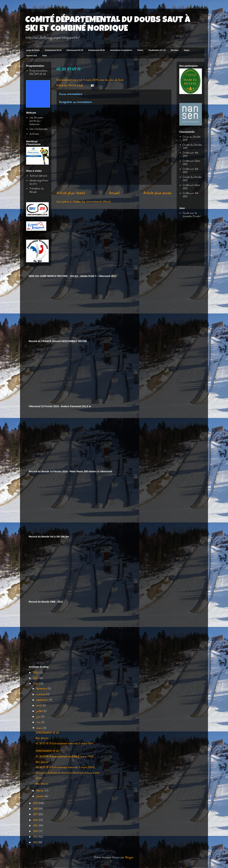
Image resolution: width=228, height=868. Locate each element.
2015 (36, 826)
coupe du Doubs (33, 50)
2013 (36, 837)
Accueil (114, 193)
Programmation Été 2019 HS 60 (38, 72)
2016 (36, 820)
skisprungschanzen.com (39, 182)
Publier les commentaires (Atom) (92, 202)
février (41, 791)
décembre (42, 689)
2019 (36, 803)
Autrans (34, 134)
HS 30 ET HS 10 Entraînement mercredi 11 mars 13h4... (65, 743)
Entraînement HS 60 (96, 50)
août (40, 706)
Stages (187, 50)
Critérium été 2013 (190, 171)
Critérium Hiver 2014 (192, 163)
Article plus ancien (157, 193)
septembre (43, 700)
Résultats (175, 50)
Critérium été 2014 (190, 154)
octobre (41, 694)
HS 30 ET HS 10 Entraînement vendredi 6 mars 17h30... (65, 757)
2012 (36, 842)
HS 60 (39, 778)
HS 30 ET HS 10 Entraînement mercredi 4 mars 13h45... (66, 767)
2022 (36, 673)
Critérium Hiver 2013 (192, 187)
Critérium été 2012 (190, 195)
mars (40, 728)
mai (39, 722)
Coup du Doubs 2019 (192, 138)
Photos (140, 50)
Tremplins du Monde (37, 190)
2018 (36, 809)
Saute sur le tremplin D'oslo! (192, 215)
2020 (36, 684)
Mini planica (42, 738)
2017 (36, 814)
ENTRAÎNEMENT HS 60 (47, 733)
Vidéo (45, 56)
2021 (36, 678)
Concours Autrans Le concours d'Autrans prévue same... (68, 773)
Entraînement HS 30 (75, 50)
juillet (40, 711)
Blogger (129, 857)
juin (39, 717)
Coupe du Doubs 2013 (192, 179)
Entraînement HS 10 (53, 50)
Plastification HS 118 (157, 50)
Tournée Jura (32, 56)
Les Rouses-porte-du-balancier (37, 121)
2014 (36, 831)
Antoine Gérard (38, 176)
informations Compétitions (121, 50)
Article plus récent (71, 193)
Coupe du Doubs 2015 (192, 146)
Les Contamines (39, 129)
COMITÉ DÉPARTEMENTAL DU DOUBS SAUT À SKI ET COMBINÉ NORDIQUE (108, 25)
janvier (41, 796)
